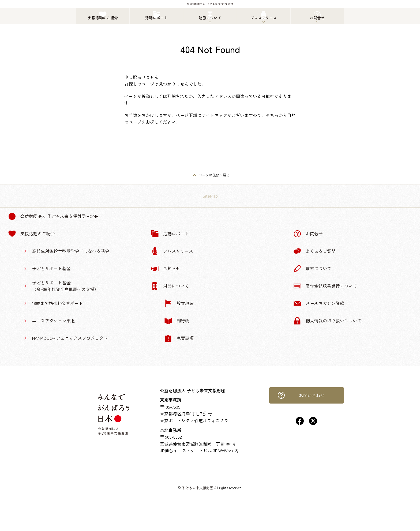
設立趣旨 (179, 303)
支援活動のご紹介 (31, 234)
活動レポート (170, 234)
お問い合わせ (301, 395)
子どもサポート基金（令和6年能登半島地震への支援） (65, 286)
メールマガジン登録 (319, 303)
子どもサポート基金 (51, 268)
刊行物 (177, 321)
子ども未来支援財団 (198, 488)
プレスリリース (172, 251)
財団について (170, 286)
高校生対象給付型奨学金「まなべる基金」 (73, 251)
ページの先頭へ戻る (214, 175)
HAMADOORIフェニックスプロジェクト (70, 338)
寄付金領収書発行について (325, 286)
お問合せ (308, 234)
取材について (312, 269)
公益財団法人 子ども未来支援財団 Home (53, 216)
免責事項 (179, 338)
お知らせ (166, 269)
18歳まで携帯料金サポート (58, 303)
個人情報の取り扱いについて (327, 321)
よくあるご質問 (314, 251)
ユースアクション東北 (54, 321)
